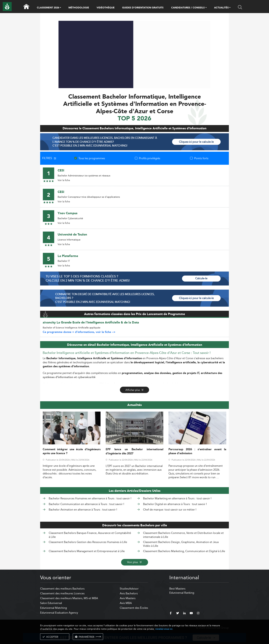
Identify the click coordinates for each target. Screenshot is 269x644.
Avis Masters (128, 598)
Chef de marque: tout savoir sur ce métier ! (170, 510)
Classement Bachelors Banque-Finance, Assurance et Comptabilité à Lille (90, 535)
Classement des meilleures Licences (62, 593)
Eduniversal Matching (54, 608)
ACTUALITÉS (221, 8)
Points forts (201, 158)
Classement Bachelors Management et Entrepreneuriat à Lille (87, 551)
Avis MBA (126, 603)
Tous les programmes (92, 158)
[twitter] (178, 614)
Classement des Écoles (134, 608)
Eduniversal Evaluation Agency (59, 613)
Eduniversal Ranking (182, 593)
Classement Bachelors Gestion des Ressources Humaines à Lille (88, 542)
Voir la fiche (64, 180)
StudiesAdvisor (129, 589)
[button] (60, 8)
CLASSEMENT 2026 (48, 8)
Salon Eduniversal (51, 603)
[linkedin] (184, 614)
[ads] (135, 87)
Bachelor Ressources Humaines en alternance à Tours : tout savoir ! (90, 498)
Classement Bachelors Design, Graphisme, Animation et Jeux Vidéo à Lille (181, 544)
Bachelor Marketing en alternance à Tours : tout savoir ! (177, 498)
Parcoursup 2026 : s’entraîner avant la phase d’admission (197, 451)
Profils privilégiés (150, 158)
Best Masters (177, 589)
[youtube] (191, 614)
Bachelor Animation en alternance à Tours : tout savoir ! (83, 510)
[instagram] (198, 614)
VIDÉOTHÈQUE (106, 8)
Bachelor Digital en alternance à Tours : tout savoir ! (175, 504)
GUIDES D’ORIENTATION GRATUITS (143, 8)
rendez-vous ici (164, 629)
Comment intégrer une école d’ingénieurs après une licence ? (72, 451)
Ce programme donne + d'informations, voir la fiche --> (79, 332)
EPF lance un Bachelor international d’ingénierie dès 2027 (135, 451)
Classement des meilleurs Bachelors (62, 589)
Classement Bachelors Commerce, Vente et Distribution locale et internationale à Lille (183, 535)
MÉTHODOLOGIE (79, 8)
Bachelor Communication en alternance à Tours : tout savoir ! (86, 504)
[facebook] (171, 614)
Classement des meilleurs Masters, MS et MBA (69, 598)
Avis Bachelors (129, 593)
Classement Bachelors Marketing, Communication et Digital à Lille (184, 551)
